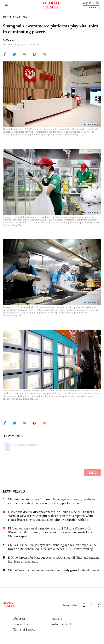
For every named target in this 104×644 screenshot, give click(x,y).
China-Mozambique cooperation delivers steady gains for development (53, 570)
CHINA (22, 17)
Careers (57, 619)
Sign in (87, 3)
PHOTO (8, 17)
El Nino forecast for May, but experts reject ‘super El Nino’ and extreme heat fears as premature (54, 560)
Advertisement (62, 624)
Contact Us (21, 624)
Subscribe (91, 7)
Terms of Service (24, 630)
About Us (19, 619)
